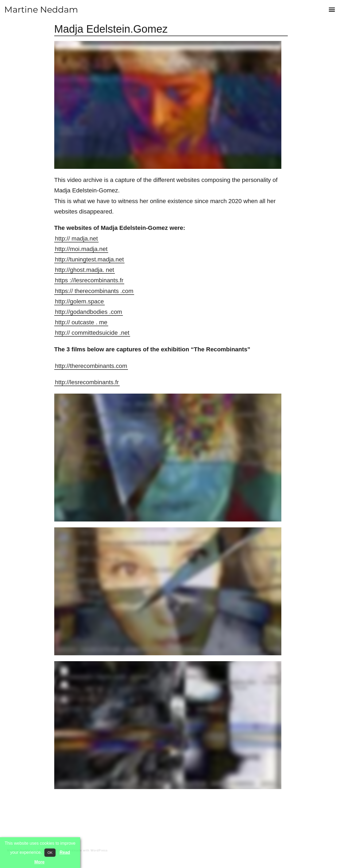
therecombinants (97, 291)
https (62, 280)
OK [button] (50, 853)
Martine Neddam (41, 9)
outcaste (83, 322)
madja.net (85, 239)
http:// (63, 239)
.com (127, 291)
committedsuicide (95, 333)
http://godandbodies (81, 312)
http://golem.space (79, 301)
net (110, 270)
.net (124, 333)
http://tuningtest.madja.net (90, 259)
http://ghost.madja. (80, 270)
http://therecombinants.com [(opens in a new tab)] (91, 366)
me (103, 322)
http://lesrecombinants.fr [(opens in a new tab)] (87, 382)
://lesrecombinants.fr (96, 280)
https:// (64, 291)
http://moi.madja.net (81, 249)
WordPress (99, 850)
